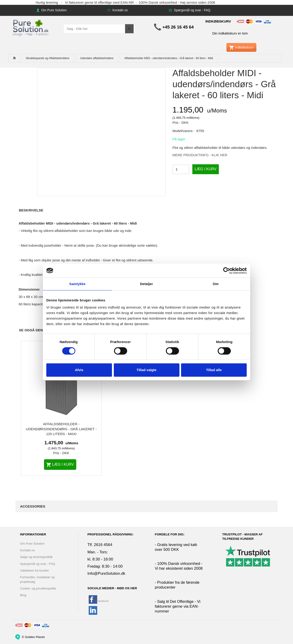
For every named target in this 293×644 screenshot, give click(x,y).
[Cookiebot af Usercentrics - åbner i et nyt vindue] (227, 271)
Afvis (79, 370)
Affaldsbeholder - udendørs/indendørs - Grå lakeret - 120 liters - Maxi (61, 429)
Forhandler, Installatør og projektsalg (37, 579)
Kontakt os (120, 10)
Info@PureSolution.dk (106, 573)
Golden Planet (35, 637)
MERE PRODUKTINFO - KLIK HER (200, 155)
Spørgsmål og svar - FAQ (192, 10)
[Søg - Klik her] (129, 29)
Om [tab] (215, 284)
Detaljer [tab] (146, 284)
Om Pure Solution (53, 10)
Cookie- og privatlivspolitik (38, 588)
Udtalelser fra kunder (34, 570)
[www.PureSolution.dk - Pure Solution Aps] (31, 27)
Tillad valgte (146, 370)
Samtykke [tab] (78, 284)
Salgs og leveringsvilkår (36, 557)
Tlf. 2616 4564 (100, 545)
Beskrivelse (31, 210)
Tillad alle (214, 370)
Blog (23, 595)
